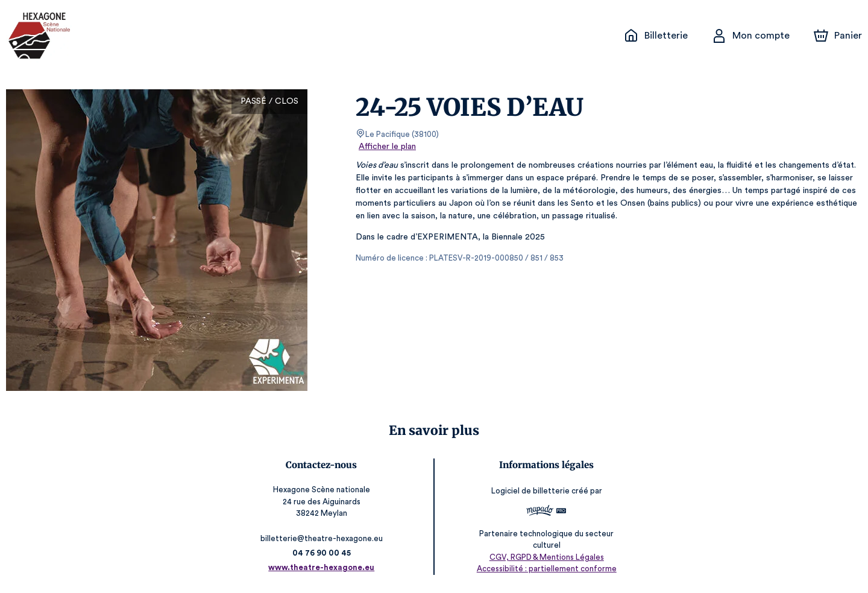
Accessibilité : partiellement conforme (544, 569)
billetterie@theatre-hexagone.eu (324, 538)
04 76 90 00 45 (324, 553)
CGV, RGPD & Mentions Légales (544, 557)
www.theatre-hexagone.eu (324, 567)
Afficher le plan (386, 147)
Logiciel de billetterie (529, 491)
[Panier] (838, 36)
